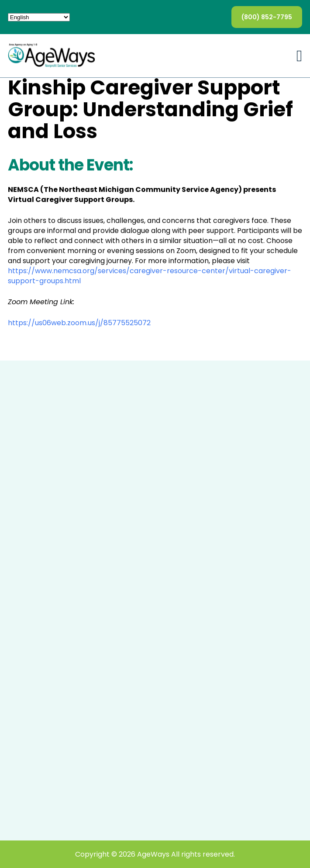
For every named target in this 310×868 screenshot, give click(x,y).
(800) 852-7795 (267, 17)
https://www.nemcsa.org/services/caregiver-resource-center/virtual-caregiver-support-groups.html (150, 276)
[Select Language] (39, 17)
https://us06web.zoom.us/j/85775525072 (79, 323)
